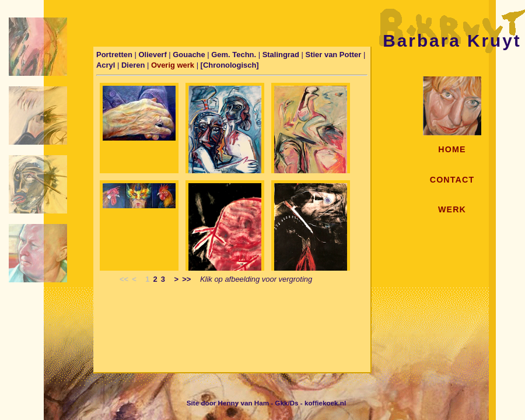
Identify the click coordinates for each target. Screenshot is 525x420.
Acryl (107, 65)
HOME (452, 149)
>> (186, 279)
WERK (452, 209)
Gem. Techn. (235, 55)
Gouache (190, 55)
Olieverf (153, 55)
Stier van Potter (335, 55)
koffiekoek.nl (325, 403)
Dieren (134, 65)
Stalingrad (282, 55)
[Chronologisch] (230, 65)
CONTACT (452, 180)
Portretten (114, 55)
